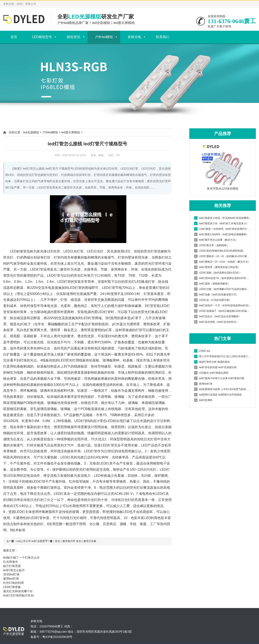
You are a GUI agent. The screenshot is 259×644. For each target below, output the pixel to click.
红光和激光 (11, 562)
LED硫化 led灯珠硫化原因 (211, 373)
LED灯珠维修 (12, 587)
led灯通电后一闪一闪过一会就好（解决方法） (222, 262)
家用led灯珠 (203, 384)
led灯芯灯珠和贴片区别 (18, 595)
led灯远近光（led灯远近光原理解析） (218, 316)
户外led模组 (104, 37)
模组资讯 (73, 37)
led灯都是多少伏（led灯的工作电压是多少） (221, 223)
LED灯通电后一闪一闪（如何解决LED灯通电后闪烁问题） (223, 256)
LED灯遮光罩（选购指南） (212, 245)
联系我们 (163, 37)
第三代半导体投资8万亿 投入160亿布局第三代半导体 (223, 356)
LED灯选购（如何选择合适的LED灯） (218, 273)
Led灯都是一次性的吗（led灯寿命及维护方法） (223, 229)
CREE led (202, 351)
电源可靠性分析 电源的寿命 (212, 362)
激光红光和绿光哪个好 (18, 591)
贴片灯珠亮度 (12, 566)
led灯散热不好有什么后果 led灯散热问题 (219, 378)
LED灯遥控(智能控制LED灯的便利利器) (219, 251)
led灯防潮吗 (203, 400)
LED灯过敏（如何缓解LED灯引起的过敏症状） (223, 289)
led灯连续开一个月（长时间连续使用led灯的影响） (223, 305)
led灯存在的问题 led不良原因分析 (215, 367)
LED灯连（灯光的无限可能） (213, 300)
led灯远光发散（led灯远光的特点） (216, 322)
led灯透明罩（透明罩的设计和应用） (217, 267)
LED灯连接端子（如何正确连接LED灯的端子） (223, 311)
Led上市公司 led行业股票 (31, 541)
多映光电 (134, 37)
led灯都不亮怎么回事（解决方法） (216, 240)
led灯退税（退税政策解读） (212, 284)
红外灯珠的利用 (13, 583)
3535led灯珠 (11, 574)
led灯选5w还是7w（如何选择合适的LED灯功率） (223, 278)
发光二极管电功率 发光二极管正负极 (75, 541)
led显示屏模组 (71, 132)
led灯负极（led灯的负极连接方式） (216, 295)
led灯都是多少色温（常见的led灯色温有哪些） (223, 218)
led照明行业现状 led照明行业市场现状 (218, 395)
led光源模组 (31, 132)
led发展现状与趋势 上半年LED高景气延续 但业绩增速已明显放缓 (223, 389)
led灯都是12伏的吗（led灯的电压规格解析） (222, 234)
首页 (14, 37)
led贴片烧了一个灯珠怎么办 (21, 558)
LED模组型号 (42, 37)
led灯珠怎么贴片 (14, 570)
